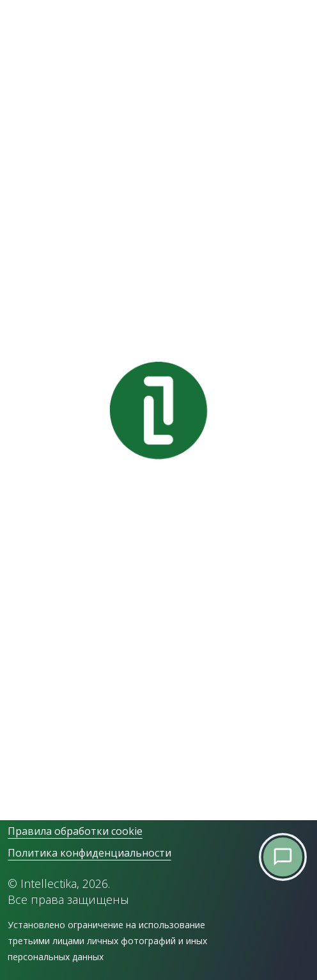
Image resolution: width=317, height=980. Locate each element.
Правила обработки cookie (75, 831)
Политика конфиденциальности (89, 853)
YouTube (27, 793)
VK (13, 773)
